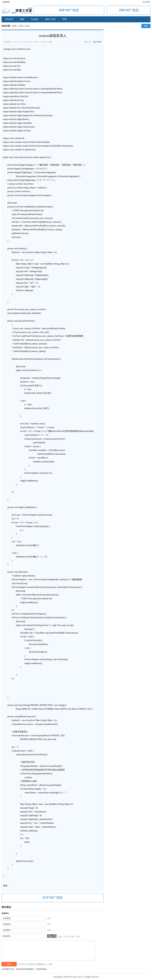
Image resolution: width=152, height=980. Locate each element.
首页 (14, 26)
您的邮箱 (7, 924)
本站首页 (9, 19)
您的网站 (7, 930)
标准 (99, 42)
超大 (95, 42)
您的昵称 (7, 918)
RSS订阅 (146, 2)
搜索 (22, 19)
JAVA (21, 26)
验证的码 (7, 936)
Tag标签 (35, 19)
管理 (64, 19)
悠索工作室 (50, 19)
